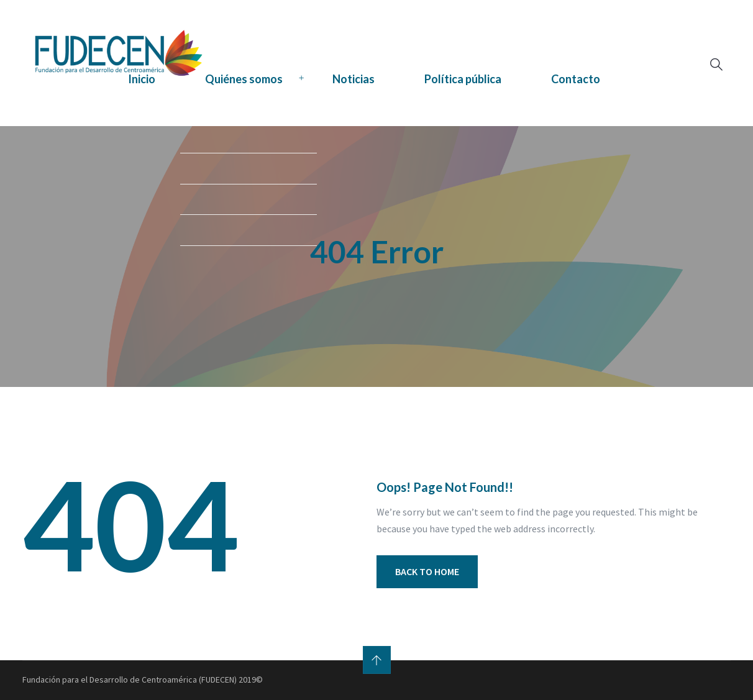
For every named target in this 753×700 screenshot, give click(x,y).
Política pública (463, 79)
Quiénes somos (244, 79)
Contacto (576, 79)
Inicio (142, 79)
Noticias (354, 79)
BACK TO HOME (427, 571)
